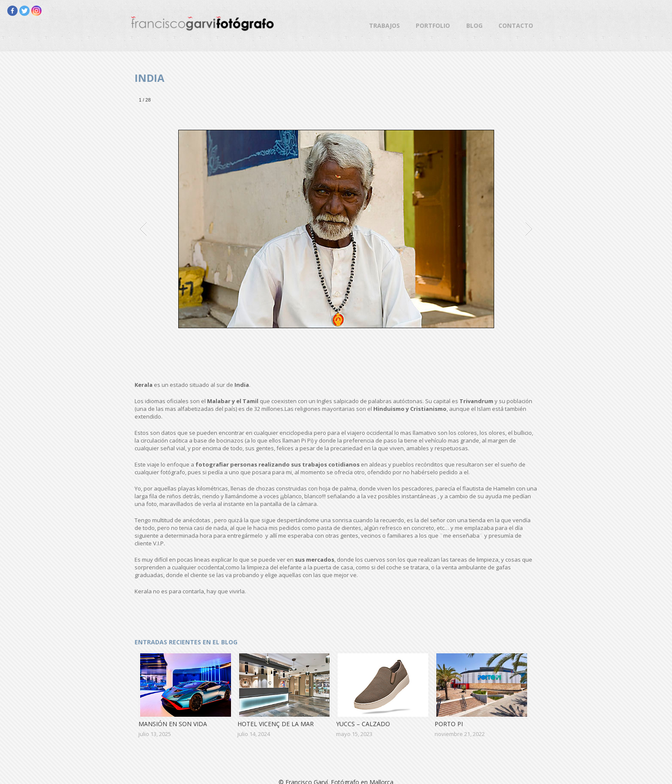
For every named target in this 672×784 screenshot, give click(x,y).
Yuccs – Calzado (363, 724)
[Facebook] (12, 11)
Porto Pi (449, 724)
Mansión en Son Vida (173, 724)
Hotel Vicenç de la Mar (276, 724)
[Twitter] (24, 11)
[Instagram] (36, 11)
